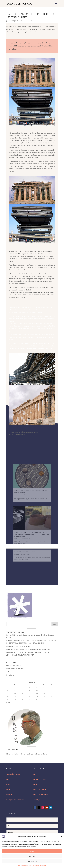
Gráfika (9, 784)
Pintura (9, 779)
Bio (34, 774)
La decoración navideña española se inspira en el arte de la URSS (28, 649)
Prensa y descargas (40, 779)
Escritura (9, 789)
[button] (61, 837)
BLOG (35, 784)
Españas (9, 795)
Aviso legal (43, 865)
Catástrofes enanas (13, 774)
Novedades (10, 675)
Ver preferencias (32, 861)
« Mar (8, 702)
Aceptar (32, 851)
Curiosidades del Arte (22, 21)
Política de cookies (23, 865)
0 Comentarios (34, 21)
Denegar (32, 856)
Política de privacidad (34, 865)
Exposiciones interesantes (15, 669)
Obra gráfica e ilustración (15, 800)
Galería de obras (12, 672)
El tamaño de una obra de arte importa (20, 646)
